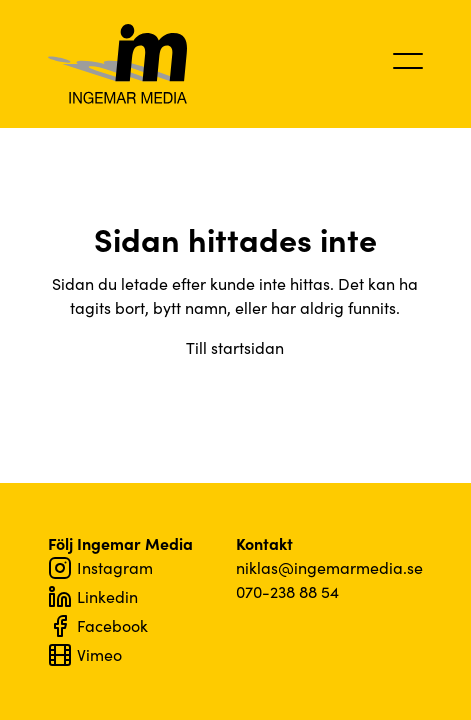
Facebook (98, 626)
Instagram (100, 568)
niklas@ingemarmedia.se (329, 567)
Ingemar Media (118, 64)
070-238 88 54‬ (287, 591)
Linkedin (93, 597)
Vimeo (85, 655)
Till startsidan (235, 347)
